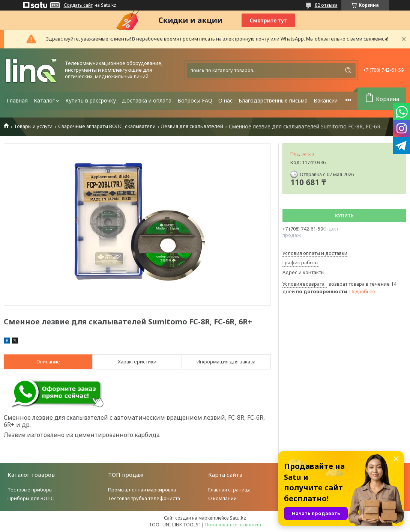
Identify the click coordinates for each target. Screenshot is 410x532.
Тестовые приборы (30, 490)
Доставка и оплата (147, 100)
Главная (17, 100)
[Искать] (348, 70)
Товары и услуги (33, 126)
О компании (222, 498)
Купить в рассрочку (91, 100)
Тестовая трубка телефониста (144, 498)
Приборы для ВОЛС (31, 498)
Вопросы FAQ (195, 100)
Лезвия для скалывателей (192, 126)
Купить (344, 216)
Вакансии (326, 100)
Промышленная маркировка (142, 490)
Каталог (44, 100)
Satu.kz (238, 518)
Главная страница (229, 490)
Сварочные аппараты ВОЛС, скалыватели (107, 126)
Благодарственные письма (273, 100)
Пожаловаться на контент (233, 525)
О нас (225, 100)
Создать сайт (78, 5)
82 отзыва (326, 5)
